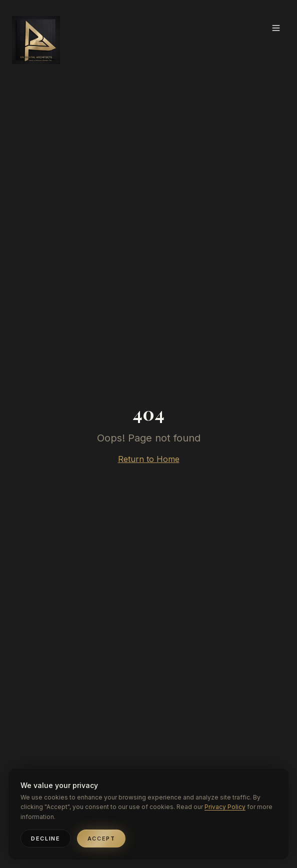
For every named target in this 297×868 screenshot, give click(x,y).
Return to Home (149, 459)
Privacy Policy (225, 807)
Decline (46, 838)
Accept (101, 838)
